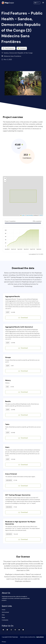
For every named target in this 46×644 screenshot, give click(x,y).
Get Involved (5, 612)
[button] (5, 178)
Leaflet (22, 215)
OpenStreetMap (30, 215)
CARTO (41, 215)
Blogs (3, 617)
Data (3, 615)
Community (23, 2)
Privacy (4, 642)
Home (4, 610)
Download (23, 318)
